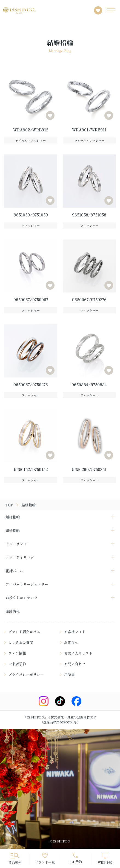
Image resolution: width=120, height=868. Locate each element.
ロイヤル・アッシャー (31, 140)
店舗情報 (13, 611)
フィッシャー (31, 226)
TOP (9, 505)
